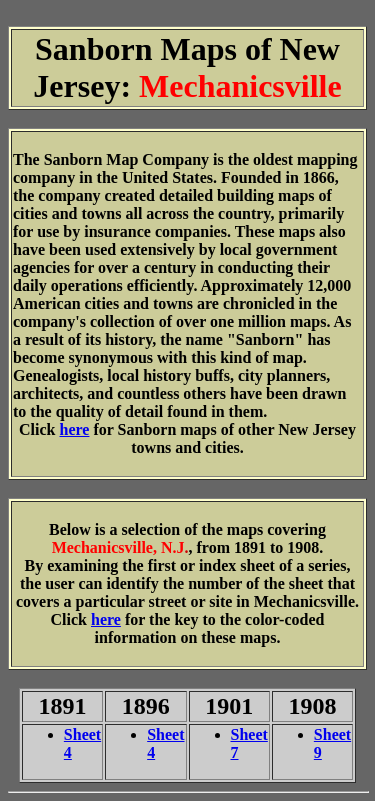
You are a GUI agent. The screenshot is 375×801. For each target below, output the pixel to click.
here (75, 429)
